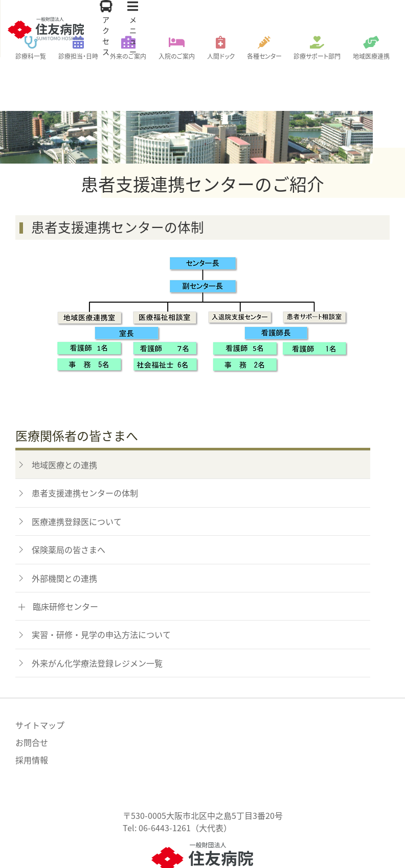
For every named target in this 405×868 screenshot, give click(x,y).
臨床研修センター (65, 560)
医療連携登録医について (77, 475)
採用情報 (32, 714)
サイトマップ (40, 679)
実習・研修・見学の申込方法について (101, 588)
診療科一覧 (31, 56)
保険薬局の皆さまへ (69, 504)
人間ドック (221, 56)
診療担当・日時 (78, 56)
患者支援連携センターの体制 (85, 447)
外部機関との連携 (64, 532)
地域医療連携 (371, 56)
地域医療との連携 (64, 419)
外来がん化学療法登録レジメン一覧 (97, 617)
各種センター (264, 56)
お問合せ (32, 696)
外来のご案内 (128, 56)
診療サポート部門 (317, 56)
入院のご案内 (177, 56)
